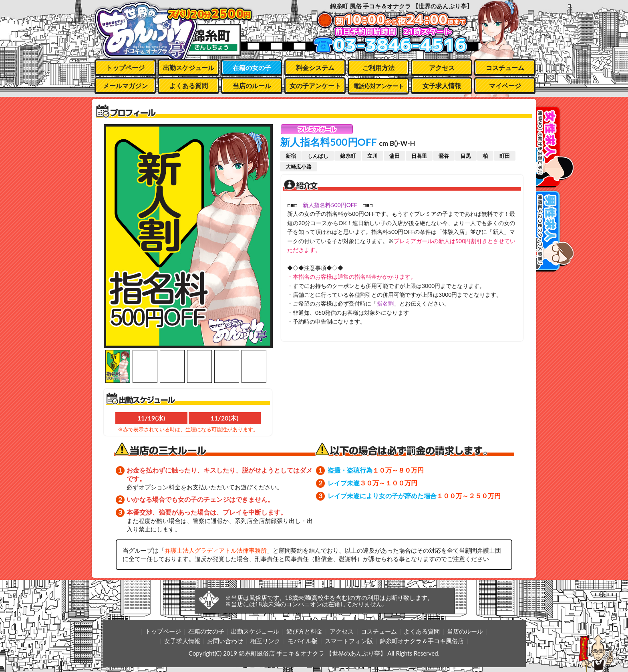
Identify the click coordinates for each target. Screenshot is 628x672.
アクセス (442, 67)
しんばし (318, 156)
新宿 (291, 156)
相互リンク (265, 641)
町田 (505, 156)
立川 (372, 156)
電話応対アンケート (378, 86)
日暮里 (419, 156)
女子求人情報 (442, 86)
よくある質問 (189, 86)
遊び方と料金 (304, 631)
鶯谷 (444, 156)
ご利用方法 (378, 67)
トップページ (125, 67)
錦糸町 (348, 156)
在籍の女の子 (252, 67)
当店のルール (252, 86)
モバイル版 (303, 641)
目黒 (466, 156)
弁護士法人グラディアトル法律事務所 (216, 550)
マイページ (505, 86)
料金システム (315, 67)
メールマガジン (125, 86)
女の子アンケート (315, 86)
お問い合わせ (225, 641)
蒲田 (395, 156)
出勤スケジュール (189, 67)
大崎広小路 (299, 167)
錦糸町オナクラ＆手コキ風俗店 (422, 641)
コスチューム (505, 67)
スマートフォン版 (349, 641)
